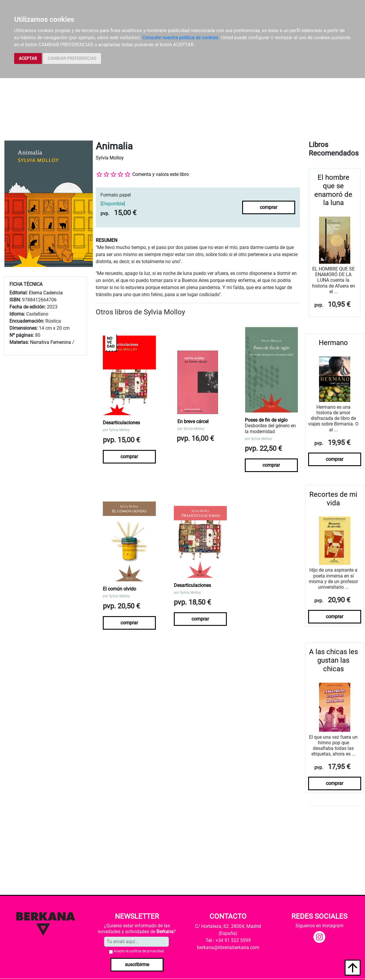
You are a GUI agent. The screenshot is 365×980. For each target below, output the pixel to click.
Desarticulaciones (121, 423)
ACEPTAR (28, 58)
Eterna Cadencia (46, 293)
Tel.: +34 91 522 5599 (228, 940)
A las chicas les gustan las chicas (333, 660)
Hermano (333, 343)
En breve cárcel (193, 421)
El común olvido (119, 589)
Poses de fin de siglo (266, 420)
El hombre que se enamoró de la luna (333, 190)
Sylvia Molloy (110, 158)
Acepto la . (139, 951)
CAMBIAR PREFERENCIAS (72, 58)
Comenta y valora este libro (161, 174)
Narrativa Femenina (51, 342)
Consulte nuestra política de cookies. (181, 38)
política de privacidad (147, 951)
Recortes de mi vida (333, 499)
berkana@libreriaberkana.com (228, 947)
